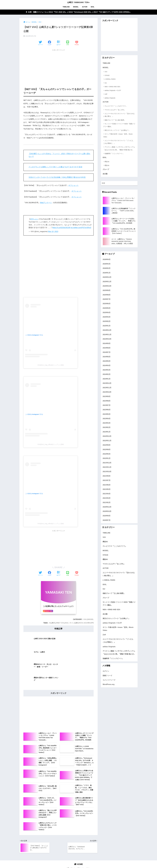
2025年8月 (107, 295)
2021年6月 (107, 485)
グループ (106, 170)
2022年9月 (107, 445)
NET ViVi (61, 623)
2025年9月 (107, 291)
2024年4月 (107, 366)
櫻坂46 (107, 165)
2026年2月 (107, 269)
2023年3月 (107, 423)
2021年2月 (107, 503)
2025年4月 (107, 313)
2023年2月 (107, 428)
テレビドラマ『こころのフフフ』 (116, 106)
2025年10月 (107, 286)
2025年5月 (107, 308)
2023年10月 (107, 392)
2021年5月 (107, 489)
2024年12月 (107, 330)
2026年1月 (107, 273)
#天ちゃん (34, 219)
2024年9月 (107, 344)
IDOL (93, 7)
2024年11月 (107, 335)
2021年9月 (107, 476)
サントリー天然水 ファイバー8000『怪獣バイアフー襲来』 (119, 125)
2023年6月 (107, 410)
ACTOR (85, 7)
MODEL (76, 7)
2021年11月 (107, 467)
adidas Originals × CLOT (113, 90)
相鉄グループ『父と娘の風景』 (115, 120)
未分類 (105, 174)
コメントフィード (109, 680)
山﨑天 (53, 623)
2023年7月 (107, 406)
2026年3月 (107, 264)
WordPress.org (109, 685)
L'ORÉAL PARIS (110, 79)
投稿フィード (107, 676)
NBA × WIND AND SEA (112, 87)
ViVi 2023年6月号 (87, 623)
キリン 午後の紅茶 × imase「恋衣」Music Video (118, 136)
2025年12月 (107, 277)
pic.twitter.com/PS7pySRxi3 (81, 228)
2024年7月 (107, 352)
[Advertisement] (59, 66)
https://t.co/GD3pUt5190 (61, 228)
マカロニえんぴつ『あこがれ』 (115, 110)
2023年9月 (107, 397)
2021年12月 (107, 463)
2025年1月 (107, 326)
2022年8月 (107, 450)
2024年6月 (107, 357)
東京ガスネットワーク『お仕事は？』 (117, 130)
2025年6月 (107, 304)
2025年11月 (107, 282)
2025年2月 (107, 321)
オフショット (73, 185)
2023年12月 (107, 383)
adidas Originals (110, 98)
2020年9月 (107, 516)
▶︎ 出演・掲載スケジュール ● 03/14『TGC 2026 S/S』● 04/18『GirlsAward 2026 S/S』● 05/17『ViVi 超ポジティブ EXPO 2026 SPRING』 (78, 12)
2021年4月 (107, 494)
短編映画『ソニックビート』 (114, 154)
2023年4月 (107, 419)
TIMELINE (66, 7)
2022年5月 (107, 454)
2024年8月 (107, 348)
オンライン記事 (72, 623)
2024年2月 (107, 375)
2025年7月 (107, 299)
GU (106, 83)
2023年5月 (107, 414)
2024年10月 (107, 339)
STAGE (107, 75)
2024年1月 (107, 379)
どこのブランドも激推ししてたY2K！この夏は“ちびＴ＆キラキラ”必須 (55, 167)
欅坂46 (107, 162)
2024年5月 (107, 361)
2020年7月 (107, 520)
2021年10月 (107, 472)
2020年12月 (107, 507)
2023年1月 (107, 432)
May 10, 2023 (53, 231)
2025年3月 (107, 317)
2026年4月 (107, 260)
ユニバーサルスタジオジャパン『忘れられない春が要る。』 (119, 115)
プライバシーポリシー (84, 842)
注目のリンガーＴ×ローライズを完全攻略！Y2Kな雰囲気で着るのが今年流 (57, 177)
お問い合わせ (70, 842)
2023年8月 (107, 401)
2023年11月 (107, 388)
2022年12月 (107, 436)
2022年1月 (107, 458)
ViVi (85, 619)
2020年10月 (107, 512)
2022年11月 (107, 441)
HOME (78, 838)
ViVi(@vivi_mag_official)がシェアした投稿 (51, 365)
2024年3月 (107, 370)
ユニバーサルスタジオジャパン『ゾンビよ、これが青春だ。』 (119, 142)
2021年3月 (107, 498)
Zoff (106, 94)
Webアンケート (46, 203)
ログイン (106, 671)
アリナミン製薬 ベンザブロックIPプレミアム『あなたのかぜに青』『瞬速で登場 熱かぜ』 (119, 148)
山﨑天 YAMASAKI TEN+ (78, 2)
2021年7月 (107, 481)
